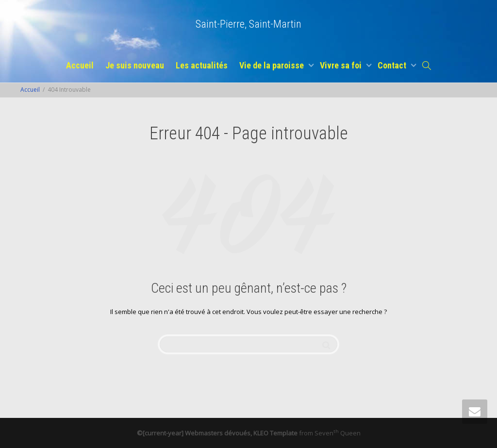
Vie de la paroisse (273, 65)
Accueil (80, 65)
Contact (393, 65)
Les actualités (202, 65)
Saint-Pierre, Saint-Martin (248, 24)
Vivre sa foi (342, 65)
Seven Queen (338, 433)
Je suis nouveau (135, 65)
